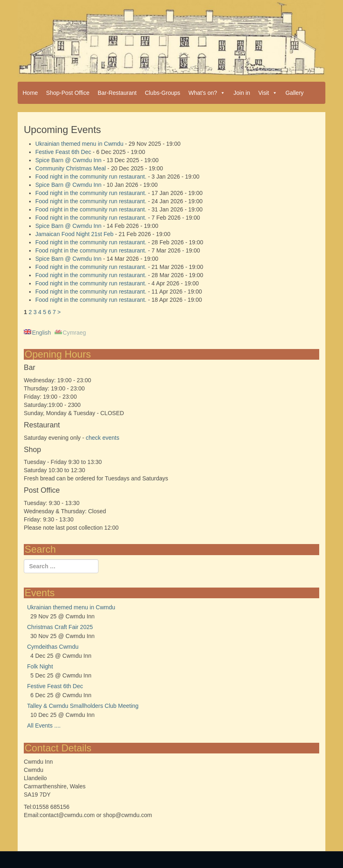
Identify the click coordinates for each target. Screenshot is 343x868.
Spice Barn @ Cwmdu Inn (68, 160)
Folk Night (40, 666)
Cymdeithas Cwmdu (53, 647)
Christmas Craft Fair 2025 (60, 627)
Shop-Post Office (68, 93)
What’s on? (207, 93)
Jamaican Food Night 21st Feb (74, 234)
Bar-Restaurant (117, 93)
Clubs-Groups (162, 93)
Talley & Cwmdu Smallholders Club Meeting (83, 706)
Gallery (295, 93)
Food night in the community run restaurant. (91, 177)
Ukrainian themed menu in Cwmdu (79, 144)
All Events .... (44, 726)
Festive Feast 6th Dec (63, 152)
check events (103, 438)
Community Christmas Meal (71, 168)
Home (30, 93)
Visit (268, 93)
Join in (242, 93)
